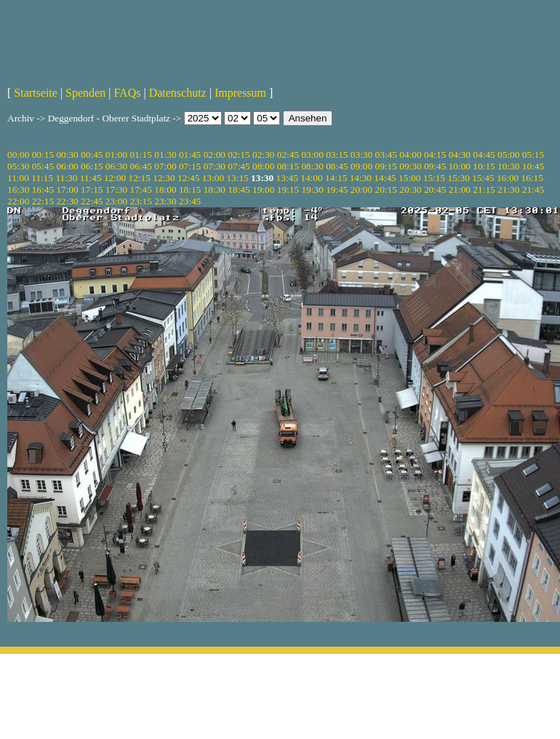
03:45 (386, 155)
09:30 (410, 166)
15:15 (434, 178)
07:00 (165, 166)
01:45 (190, 155)
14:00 (311, 178)
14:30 (361, 178)
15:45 (483, 178)
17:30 (116, 189)
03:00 (312, 155)
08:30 (312, 166)
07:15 (190, 166)
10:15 (484, 166)
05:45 (43, 166)
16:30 (18, 189)
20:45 (435, 189)
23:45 (190, 201)
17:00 (67, 189)
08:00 (263, 166)
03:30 (361, 155)
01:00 (116, 155)
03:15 (337, 155)
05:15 (533, 155)
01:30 (165, 155)
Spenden (85, 93)
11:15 (42, 178)
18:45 (239, 189)
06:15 (92, 166)
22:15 (43, 201)
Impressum (240, 93)
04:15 (435, 155)
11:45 (91, 178)
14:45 (385, 178)
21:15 (484, 189)
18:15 (190, 189)
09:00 (361, 166)
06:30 (116, 166)
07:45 (239, 166)
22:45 (92, 201)
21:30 (508, 189)
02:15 (239, 155)
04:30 (460, 155)
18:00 (165, 189)
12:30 (164, 178)
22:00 (18, 201)
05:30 (18, 166)
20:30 (410, 189)
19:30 (312, 189)
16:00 (508, 178)
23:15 (141, 201)
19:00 (263, 189)
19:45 (337, 189)
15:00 (409, 178)
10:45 (533, 166)
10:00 (460, 166)
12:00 (115, 178)
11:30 (66, 178)
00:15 (43, 155)
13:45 (287, 178)
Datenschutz (178, 93)
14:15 (336, 178)
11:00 (18, 178)
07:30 (215, 166)
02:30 (263, 155)
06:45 (141, 166)
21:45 (533, 189)
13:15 (237, 178)
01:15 (141, 155)
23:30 (165, 201)
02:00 (215, 155)
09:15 (386, 166)
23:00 (116, 201)
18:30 (215, 189)
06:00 (67, 166)
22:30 (67, 201)
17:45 (141, 189)
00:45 (92, 155)
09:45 (435, 166)
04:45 (484, 155)
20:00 (361, 189)
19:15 (288, 189)
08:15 (288, 166)
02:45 (288, 155)
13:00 (213, 178)
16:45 (43, 189)
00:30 (67, 155)
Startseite (36, 93)
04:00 (410, 155)
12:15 (140, 178)
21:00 (460, 189)
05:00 (508, 155)
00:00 (18, 155)
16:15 (532, 178)
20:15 (386, 189)
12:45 (188, 178)
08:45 (337, 166)
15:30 (458, 178)
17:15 (92, 189)
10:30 (508, 166)
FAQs (127, 93)
